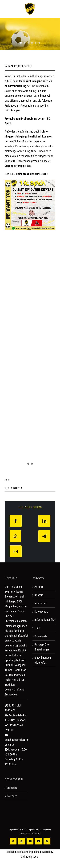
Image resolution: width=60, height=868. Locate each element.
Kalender (12, 796)
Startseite (12, 788)
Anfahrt (39, 587)
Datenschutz (41, 612)
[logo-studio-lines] (30, 4)
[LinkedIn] (44, 521)
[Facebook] (16, 521)
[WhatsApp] (15, 536)
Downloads (41, 636)
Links (37, 628)
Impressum (41, 603)
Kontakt (39, 595)
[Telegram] (44, 536)
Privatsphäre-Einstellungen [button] (42, 647)
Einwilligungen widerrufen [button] (43, 660)
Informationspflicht (44, 620)
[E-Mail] (16, 551)
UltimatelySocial (30, 857)
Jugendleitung (13, 166)
